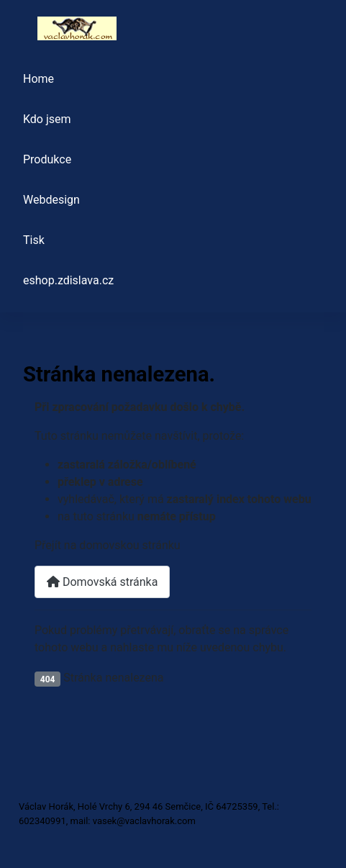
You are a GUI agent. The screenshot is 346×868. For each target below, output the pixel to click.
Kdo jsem (47, 119)
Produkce (47, 159)
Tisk (34, 240)
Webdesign (51, 200)
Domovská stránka (102, 582)
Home (38, 79)
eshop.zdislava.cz (68, 280)
